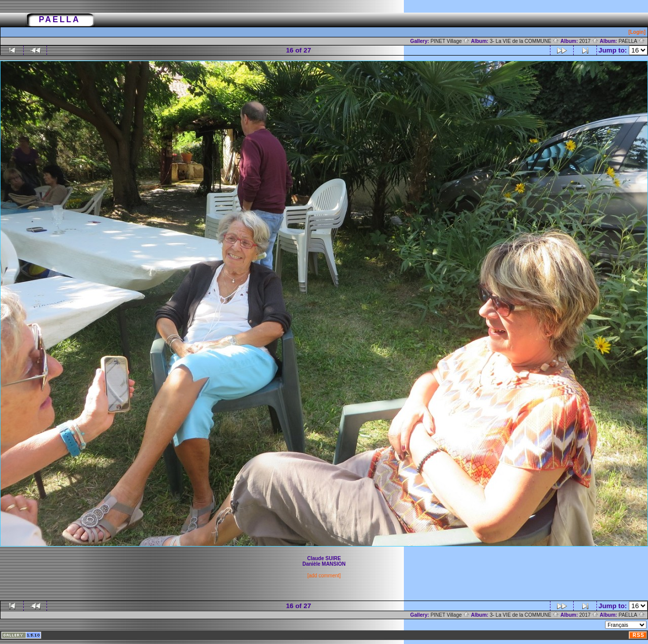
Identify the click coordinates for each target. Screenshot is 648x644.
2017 (589, 41)
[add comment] (324, 576)
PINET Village (450, 41)
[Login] (637, 32)
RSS (638, 635)
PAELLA (632, 41)
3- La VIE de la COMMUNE (524, 41)
